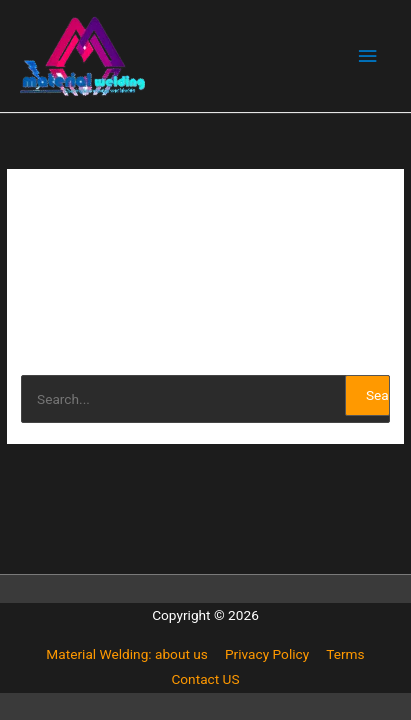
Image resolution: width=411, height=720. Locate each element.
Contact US (205, 679)
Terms (345, 654)
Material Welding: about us (127, 654)
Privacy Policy (267, 654)
